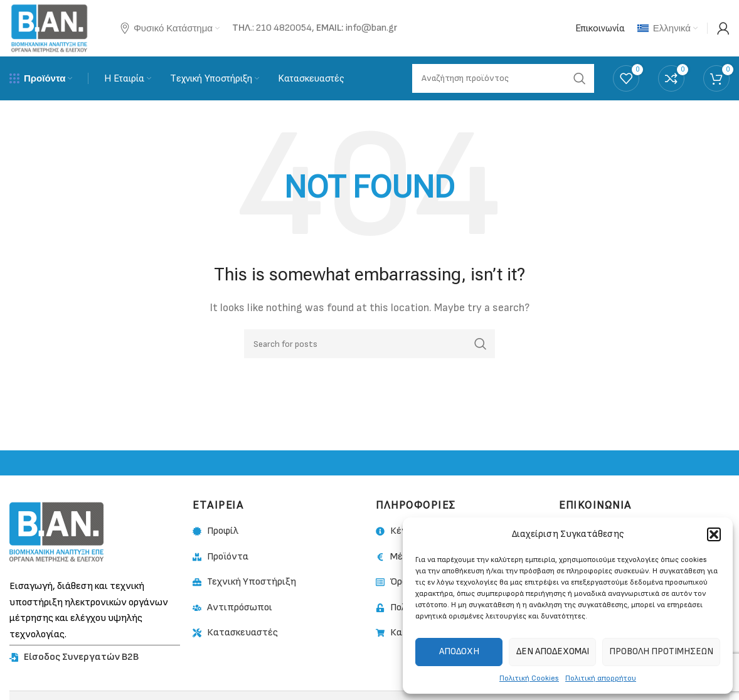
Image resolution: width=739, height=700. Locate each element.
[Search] (369, 344)
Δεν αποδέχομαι (553, 651)
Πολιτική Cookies (529, 678)
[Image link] (56, 532)
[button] (714, 534)
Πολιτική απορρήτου (601, 678)
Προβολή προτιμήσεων (661, 651)
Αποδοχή (459, 651)
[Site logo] (49, 28)
